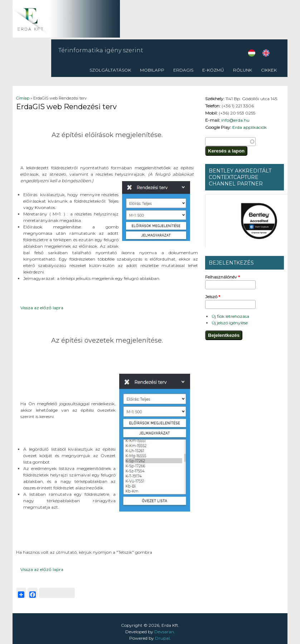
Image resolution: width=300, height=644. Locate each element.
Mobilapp (152, 70)
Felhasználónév (222, 277)
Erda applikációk (250, 127)
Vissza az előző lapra (42, 308)
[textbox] (230, 142)
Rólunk (243, 70)
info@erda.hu (235, 120)
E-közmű (213, 70)
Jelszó (213, 297)
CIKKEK (269, 70)
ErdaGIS (183, 70)
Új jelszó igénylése (230, 323)
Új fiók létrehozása (230, 316)
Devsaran (164, 632)
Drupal (162, 638)
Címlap (23, 98)
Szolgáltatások (110, 70)
